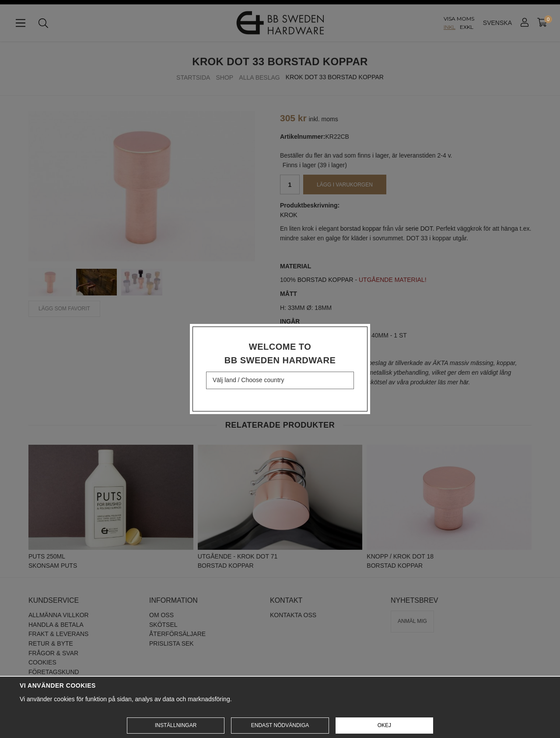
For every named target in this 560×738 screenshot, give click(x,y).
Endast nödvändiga (280, 725)
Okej (384, 725)
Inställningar (176, 725)
